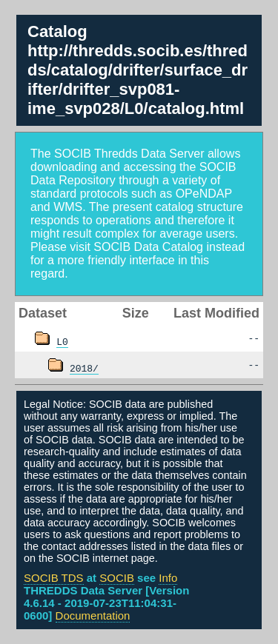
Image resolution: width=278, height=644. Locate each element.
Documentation (93, 616)
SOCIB (117, 578)
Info (168, 578)
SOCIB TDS (54, 578)
